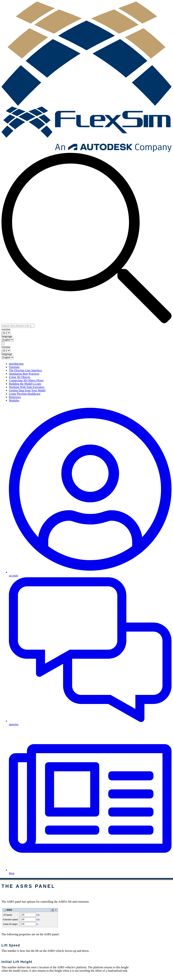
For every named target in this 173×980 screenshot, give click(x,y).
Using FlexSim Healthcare (25, 394)
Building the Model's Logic (25, 384)
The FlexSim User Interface (25, 370)
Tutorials (14, 367)
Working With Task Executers (27, 387)
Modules (14, 400)
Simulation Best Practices (24, 374)
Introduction (16, 364)
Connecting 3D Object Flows (26, 380)
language (7, 336)
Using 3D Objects (20, 377)
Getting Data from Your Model (27, 390)
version (6, 329)
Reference (15, 397)
